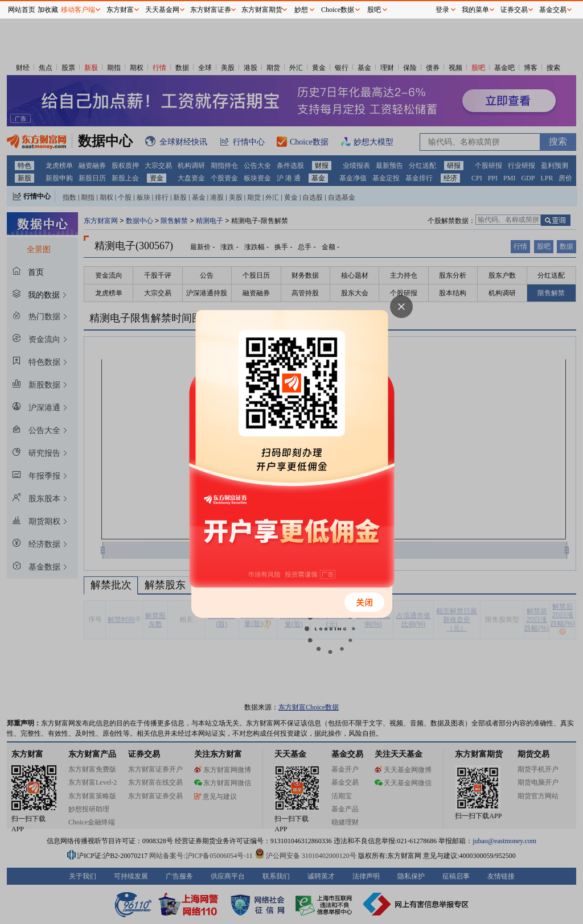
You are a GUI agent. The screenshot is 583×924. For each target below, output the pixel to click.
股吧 (374, 10)
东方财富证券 (211, 10)
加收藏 (48, 10)
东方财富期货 (262, 10)
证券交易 (514, 10)
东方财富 (120, 10)
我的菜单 (475, 10)
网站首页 (22, 10)
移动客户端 (78, 10)
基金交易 (553, 10)
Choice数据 (338, 10)
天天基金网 (162, 10)
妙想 (301, 10)
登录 (442, 10)
